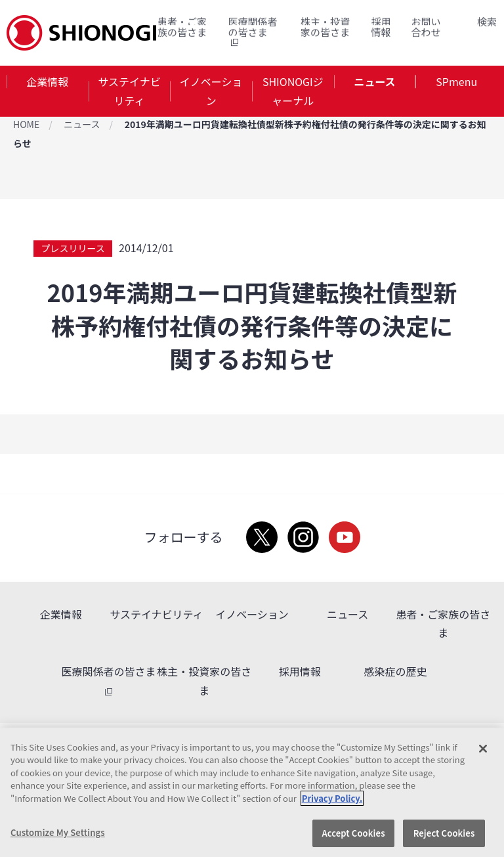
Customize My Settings (58, 832)
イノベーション (211, 91)
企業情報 (47, 81)
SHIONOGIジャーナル (293, 91)
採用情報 (381, 27)
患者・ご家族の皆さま (182, 27)
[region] (252, 792)
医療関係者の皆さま (252, 32)
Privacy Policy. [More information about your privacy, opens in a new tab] (332, 798)
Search (471, 22)
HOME (26, 124)
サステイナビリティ (129, 91)
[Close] (483, 749)
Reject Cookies (444, 833)
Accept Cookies (353, 833)
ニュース (374, 81)
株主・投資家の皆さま (325, 27)
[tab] (48, 91)
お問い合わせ (426, 27)
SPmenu (456, 81)
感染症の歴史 (395, 671)
